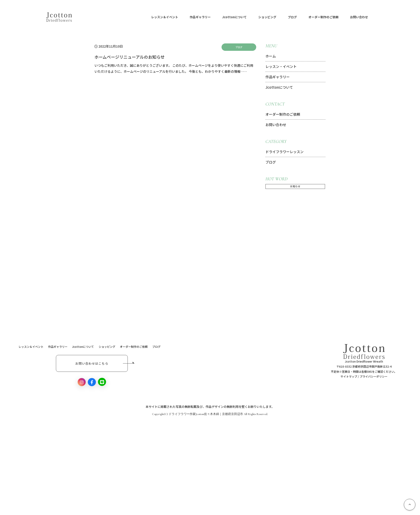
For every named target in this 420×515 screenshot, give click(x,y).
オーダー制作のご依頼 (335, 17)
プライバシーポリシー (374, 376)
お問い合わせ (371, 17)
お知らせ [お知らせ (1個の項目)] (295, 186)
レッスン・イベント (281, 66)
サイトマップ (349, 376)
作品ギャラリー (212, 17)
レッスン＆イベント (177, 17)
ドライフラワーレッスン (285, 152)
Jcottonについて (247, 17)
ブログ (304, 17)
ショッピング (279, 17)
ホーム (271, 56)
